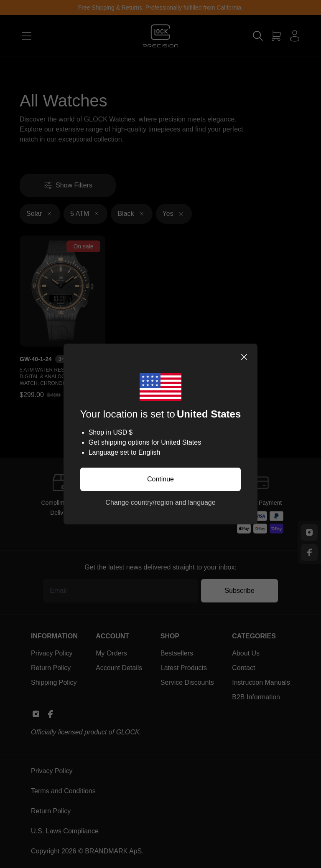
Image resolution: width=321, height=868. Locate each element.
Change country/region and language (160, 502)
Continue (160, 479)
